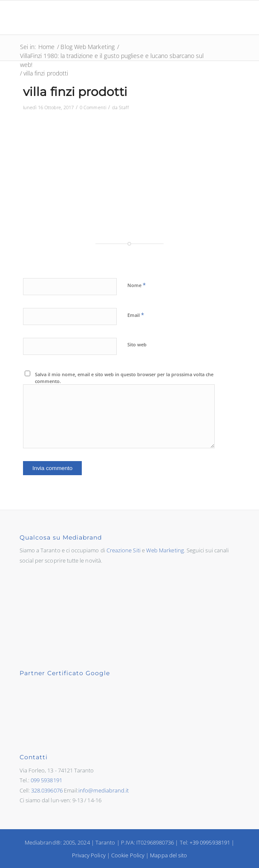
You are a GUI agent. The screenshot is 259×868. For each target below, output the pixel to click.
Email (136, 315)
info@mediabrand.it (104, 790)
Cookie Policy (128, 855)
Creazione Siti (124, 550)
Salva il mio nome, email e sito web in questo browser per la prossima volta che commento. (124, 378)
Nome (137, 285)
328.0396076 (47, 790)
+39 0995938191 (210, 842)
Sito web (137, 344)
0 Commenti (93, 107)
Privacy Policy (89, 855)
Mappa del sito (168, 855)
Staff (124, 107)
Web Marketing (165, 550)
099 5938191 (46, 780)
